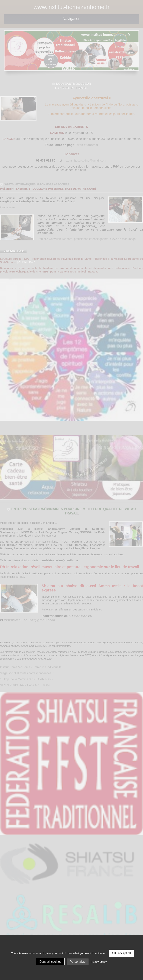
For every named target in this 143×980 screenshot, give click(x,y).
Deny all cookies (50, 962)
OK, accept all (121, 953)
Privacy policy (98, 962)
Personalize (78, 962)
